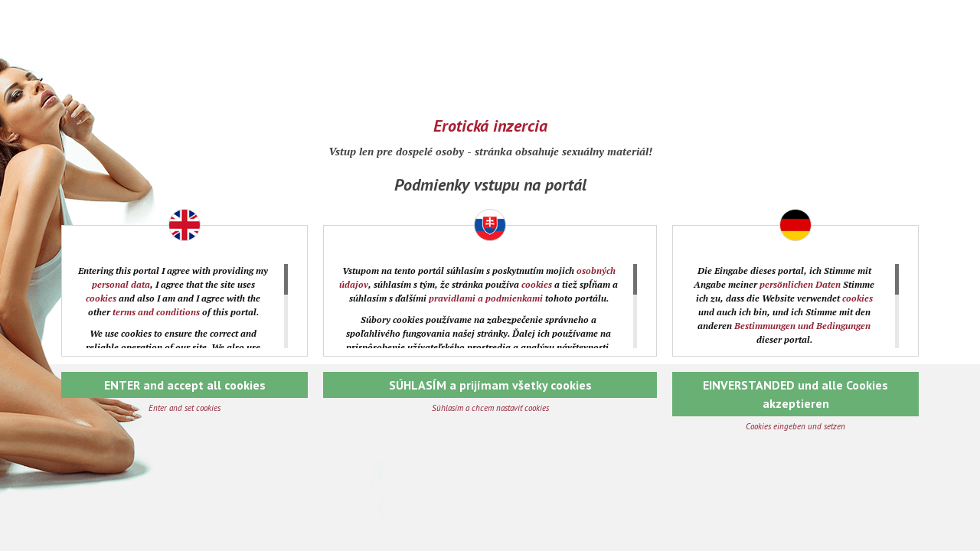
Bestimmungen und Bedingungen (802, 326)
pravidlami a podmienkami (486, 298)
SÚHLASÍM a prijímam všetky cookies (490, 385)
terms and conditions (156, 312)
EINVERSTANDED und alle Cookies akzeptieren (795, 394)
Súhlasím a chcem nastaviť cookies (490, 408)
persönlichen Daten (800, 284)
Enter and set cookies (185, 408)
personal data (121, 284)
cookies (101, 298)
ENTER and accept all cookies (185, 385)
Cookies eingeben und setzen (795, 426)
